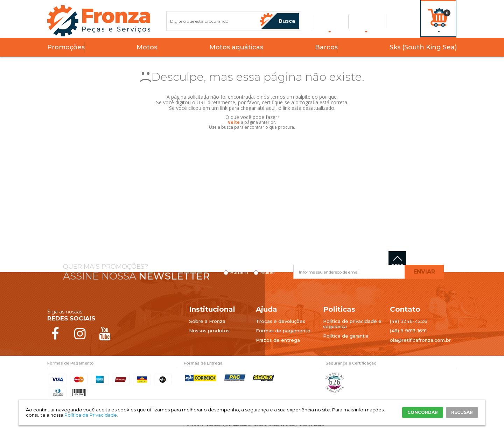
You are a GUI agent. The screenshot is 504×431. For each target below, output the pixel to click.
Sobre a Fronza (207, 321)
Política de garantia (346, 336)
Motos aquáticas (236, 47)
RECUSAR (462, 412)
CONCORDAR (423, 412)
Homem (239, 273)
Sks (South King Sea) (423, 47)
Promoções (66, 47)
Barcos (326, 47)
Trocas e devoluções (281, 321)
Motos (147, 47)
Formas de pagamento (283, 331)
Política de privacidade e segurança (352, 324)
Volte (234, 122)
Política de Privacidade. (91, 415)
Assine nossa (136, 276)
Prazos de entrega (278, 340)
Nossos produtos (209, 331)
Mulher (268, 273)
